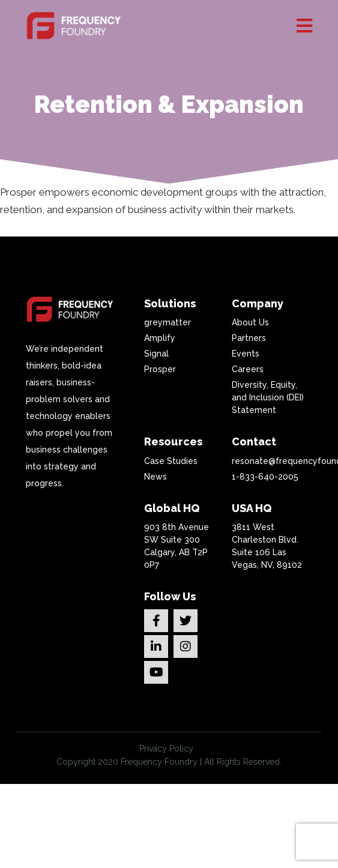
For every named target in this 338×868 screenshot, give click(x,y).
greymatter (167, 322)
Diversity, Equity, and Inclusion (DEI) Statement (268, 397)
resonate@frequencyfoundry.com (271, 461)
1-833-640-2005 (265, 477)
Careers (248, 369)
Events (246, 354)
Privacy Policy (166, 749)
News (155, 477)
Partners (249, 338)
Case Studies (171, 461)
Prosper (160, 369)
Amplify (160, 338)
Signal (156, 354)
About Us (250, 322)
